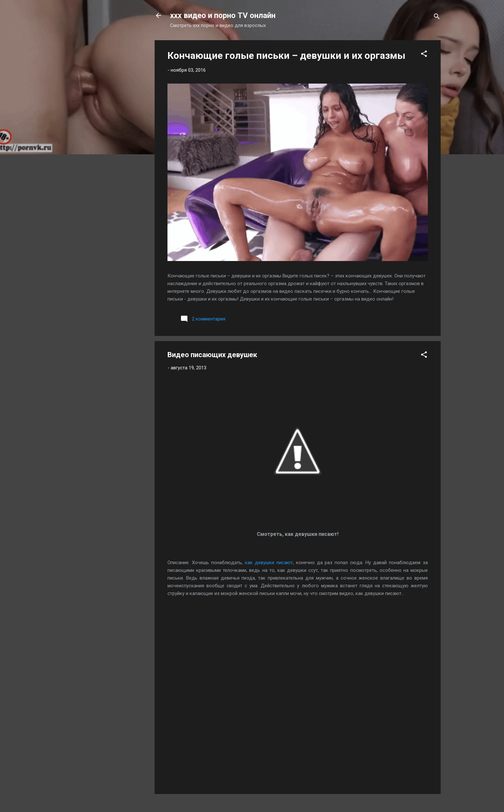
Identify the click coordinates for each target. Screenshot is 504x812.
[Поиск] (437, 18)
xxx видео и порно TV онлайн (223, 15)
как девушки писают (269, 563)
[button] (424, 55)
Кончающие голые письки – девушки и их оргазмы (286, 55)
